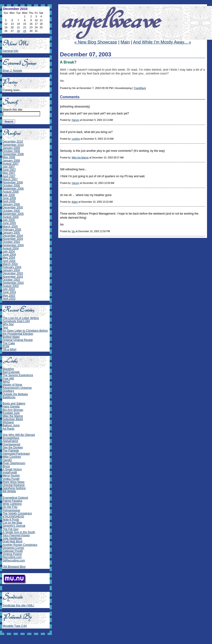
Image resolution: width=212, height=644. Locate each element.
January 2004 (11, 270)
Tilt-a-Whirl (10, 349)
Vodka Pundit (11, 479)
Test (5, 328)
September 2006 (13, 189)
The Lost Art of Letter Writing (21, 318)
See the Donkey (13, 447)
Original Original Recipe (18, 340)
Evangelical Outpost (15, 498)
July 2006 (9, 195)
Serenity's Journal (14, 526)
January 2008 (11, 161)
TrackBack (140, 88)
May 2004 (9, 258)
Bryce (6, 466)
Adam (75, 202)
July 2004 (9, 251)
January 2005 (11, 233)
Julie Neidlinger (12, 538)
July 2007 (9, 167)
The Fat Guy (11, 529)
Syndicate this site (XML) (18, 605)
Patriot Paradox (12, 501)
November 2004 (13, 239)
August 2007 (11, 164)
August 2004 (11, 248)
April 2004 (9, 261)
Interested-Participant (16, 454)
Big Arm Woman (13, 410)
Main (125, 42)
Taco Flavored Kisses (16, 535)
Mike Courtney (12, 457)
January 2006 (11, 204)
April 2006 (9, 201)
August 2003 (11, 286)
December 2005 (13, 207)
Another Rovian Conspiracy (20, 545)
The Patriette (11, 451)
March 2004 (10, 264)
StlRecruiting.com (14, 560)
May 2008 (9, 157)
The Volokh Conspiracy (17, 513)
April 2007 (9, 176)
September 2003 (13, 283)
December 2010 (13, 142)
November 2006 (13, 182)
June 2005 (9, 223)
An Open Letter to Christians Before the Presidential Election (25, 332)
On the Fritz (10, 507)
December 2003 (13, 273)
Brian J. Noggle (12, 71)
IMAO (6, 382)
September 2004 (13, 245)
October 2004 (11, 242)
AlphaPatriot (10, 441)
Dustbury (8, 391)
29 (25, 31)
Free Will (8, 379)
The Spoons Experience (18, 375)
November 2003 (13, 277)
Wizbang (8, 422)
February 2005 (12, 230)
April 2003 (9, 299)
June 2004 (9, 255)
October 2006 (11, 186)
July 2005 (9, 220)
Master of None (12, 385)
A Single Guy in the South (19, 532)
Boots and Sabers (14, 403)
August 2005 (11, 217)
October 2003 (11, 280)
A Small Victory (12, 469)
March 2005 (10, 226)
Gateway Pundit (13, 551)
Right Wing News (14, 482)
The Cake (9, 343)
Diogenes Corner (13, 548)
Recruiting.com (12, 557)
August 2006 (11, 192)
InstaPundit (10, 472)
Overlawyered (11, 444)
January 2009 (11, 148)
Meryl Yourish (11, 476)
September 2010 (13, 145)
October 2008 (11, 151)
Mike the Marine (80, 158)
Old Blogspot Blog (14, 567)
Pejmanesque (11, 510)
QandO (7, 460)
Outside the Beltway (15, 394)
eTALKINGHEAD (13, 516)
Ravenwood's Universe (17, 388)
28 (18, 31)
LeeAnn (76, 139)
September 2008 (13, 154)
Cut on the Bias (12, 523)
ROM (6, 346)
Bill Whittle (9, 491)
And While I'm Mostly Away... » (162, 42)
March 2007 (10, 179)
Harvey (76, 120)
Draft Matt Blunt (12, 541)
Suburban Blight (13, 419)
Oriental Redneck (14, 485)
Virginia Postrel (12, 554)
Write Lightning (12, 504)
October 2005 (11, 211)
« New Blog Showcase (96, 42)
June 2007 (9, 170)
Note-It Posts (11, 520)
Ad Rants (8, 429)
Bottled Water (11, 337)
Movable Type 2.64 (15, 626)
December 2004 (13, 236)
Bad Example (11, 372)
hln (73, 231)
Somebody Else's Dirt (16, 321)
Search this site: (13, 110)
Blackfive (8, 369)
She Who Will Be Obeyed (19, 435)
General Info (10, 51)
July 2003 (9, 289)
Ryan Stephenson (14, 463)
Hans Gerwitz (11, 407)
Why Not (8, 324)
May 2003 (9, 295)
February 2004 (12, 267)
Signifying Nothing (14, 488)
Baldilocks (9, 397)
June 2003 (9, 292)
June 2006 (9, 198)
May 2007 (9, 173)
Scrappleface (11, 438)
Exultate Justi (11, 413)
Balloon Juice (11, 425)
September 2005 (13, 214)
